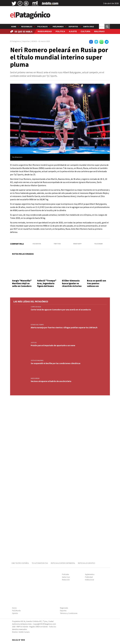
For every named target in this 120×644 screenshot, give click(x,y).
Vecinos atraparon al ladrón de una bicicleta (51, 381)
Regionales (27, 27)
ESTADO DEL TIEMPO (37, 325)
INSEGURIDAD (45, 31)
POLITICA (60, 31)
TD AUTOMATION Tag (40, 563)
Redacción (66, 580)
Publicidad (89, 577)
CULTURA (86, 31)
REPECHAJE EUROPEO (87, 563)
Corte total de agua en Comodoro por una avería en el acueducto (61, 310)
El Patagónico (15, 41)
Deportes (73, 27)
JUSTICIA (34, 343)
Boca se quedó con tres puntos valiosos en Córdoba (97, 285)
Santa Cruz (89, 27)
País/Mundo (58, 27)
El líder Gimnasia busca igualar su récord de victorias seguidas (72, 285)
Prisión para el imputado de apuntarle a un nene (53, 345)
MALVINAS (99, 31)
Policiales (43, 27)
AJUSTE (73, 31)
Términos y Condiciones (69, 613)
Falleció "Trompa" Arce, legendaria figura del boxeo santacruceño (47, 285)
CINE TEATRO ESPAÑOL (20, 563)
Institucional (89, 580)
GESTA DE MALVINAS (37, 360)
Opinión (15, 613)
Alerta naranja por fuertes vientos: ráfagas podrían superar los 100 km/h (64, 328)
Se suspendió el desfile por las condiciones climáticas (56, 363)
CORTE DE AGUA (36, 307)
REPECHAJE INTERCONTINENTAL (63, 563)
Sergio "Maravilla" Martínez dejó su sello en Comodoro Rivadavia (22, 285)
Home (14, 27)
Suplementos (90, 574)
